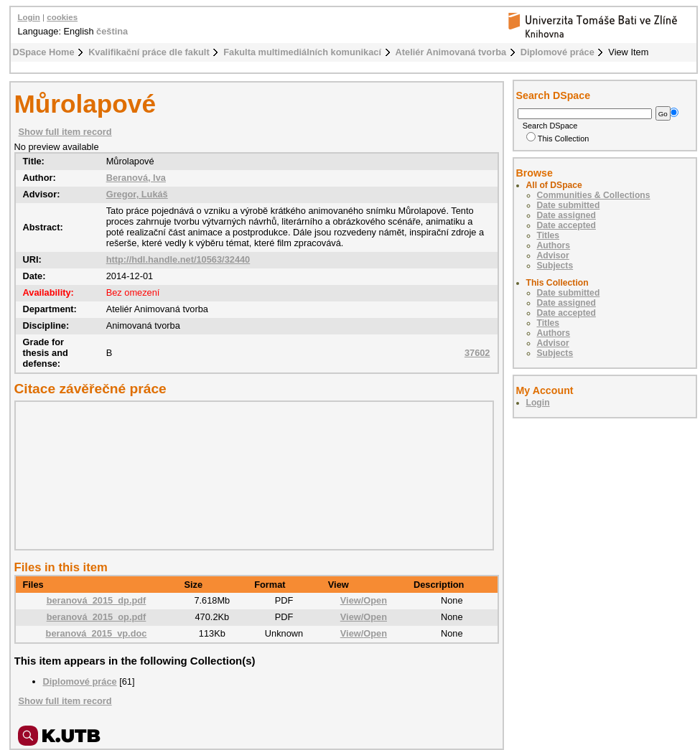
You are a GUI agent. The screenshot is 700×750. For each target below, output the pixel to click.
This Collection (558, 139)
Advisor (553, 256)
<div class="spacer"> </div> (251, 475)
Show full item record (65, 132)
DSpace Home (44, 52)
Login (29, 17)
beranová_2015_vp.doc (97, 633)
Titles (549, 235)
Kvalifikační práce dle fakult (149, 52)
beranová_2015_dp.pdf (97, 600)
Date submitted (569, 205)
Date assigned (566, 215)
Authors (554, 245)
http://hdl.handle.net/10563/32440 (178, 259)
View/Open (364, 600)
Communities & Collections (594, 195)
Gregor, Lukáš (137, 194)
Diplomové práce (557, 52)
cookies (62, 17)
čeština (112, 31)
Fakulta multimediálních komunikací (302, 52)
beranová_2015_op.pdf (97, 617)
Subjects (555, 266)
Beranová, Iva (136, 178)
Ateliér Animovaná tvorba (451, 52)
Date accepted (566, 225)
